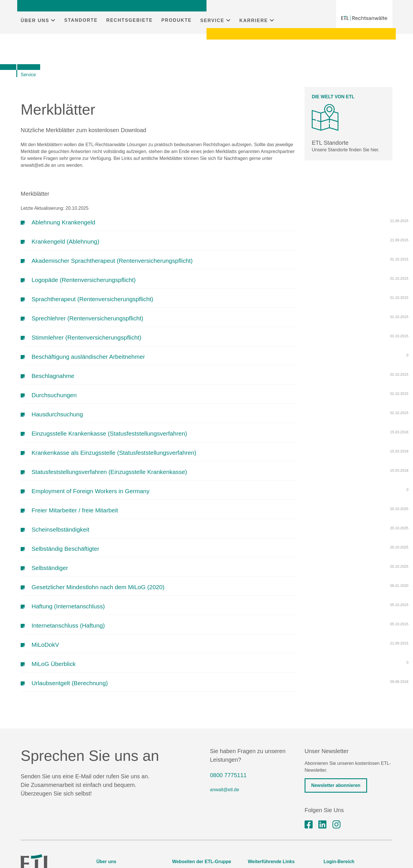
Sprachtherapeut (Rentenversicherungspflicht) (92, 299)
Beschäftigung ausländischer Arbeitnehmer (88, 357)
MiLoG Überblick (54, 664)
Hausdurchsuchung (57, 414)
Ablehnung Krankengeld (63, 222)
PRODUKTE (176, 20)
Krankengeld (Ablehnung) (65, 241)
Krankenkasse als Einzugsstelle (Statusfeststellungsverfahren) (114, 453)
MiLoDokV (45, 645)
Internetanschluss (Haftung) (68, 625)
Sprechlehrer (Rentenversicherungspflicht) (87, 318)
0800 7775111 (228, 775)
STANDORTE (81, 20)
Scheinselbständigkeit (60, 529)
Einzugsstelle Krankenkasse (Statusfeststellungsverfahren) (109, 433)
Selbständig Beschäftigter (65, 549)
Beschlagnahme (53, 376)
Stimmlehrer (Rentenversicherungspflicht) (86, 337)
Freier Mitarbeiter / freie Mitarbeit (75, 510)
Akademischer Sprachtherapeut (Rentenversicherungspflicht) (112, 261)
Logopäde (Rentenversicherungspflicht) (84, 280)
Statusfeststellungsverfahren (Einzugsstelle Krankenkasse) (109, 472)
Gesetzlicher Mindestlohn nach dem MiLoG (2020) (98, 587)
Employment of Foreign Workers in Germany (90, 491)
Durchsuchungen (54, 395)
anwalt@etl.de (225, 790)
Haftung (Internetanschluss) (68, 606)
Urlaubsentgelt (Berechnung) (70, 683)
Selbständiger (50, 568)
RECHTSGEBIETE (129, 20)
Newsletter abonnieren (336, 785)
